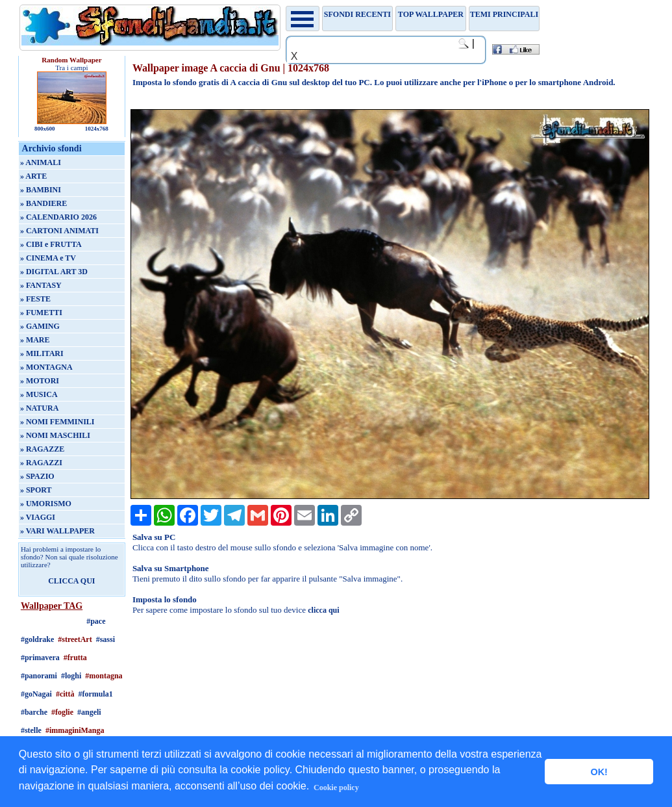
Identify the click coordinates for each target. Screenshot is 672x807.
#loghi (71, 676)
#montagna (104, 676)
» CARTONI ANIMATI (59, 231)
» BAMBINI (41, 190)
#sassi (106, 639)
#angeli (89, 712)
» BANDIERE (44, 203)
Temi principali (504, 14)
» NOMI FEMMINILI (57, 422)
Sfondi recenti (357, 14)
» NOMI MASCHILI (55, 435)
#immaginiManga (75, 730)
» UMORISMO (46, 504)
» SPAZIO (37, 476)
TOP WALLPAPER (431, 14)
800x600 (45, 129)
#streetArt (75, 639)
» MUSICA (39, 394)
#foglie (62, 712)
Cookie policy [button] (336, 788)
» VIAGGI (38, 517)
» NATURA (39, 408)
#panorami (39, 676)
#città (65, 694)
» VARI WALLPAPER (57, 531)
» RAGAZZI (41, 463)
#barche (34, 712)
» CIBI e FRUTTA (51, 244)
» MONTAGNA (46, 367)
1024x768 (97, 129)
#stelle (31, 730)
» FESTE (35, 299)
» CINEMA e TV (48, 258)
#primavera (40, 658)
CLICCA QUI (71, 581)
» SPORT (36, 490)
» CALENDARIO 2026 (58, 217)
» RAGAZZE (42, 449)
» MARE (35, 340)
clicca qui (323, 610)
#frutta (75, 658)
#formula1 (96, 694)
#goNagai (36, 694)
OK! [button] (599, 772)
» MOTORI (40, 381)
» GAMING (40, 326)
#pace (96, 621)
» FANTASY (41, 285)
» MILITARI (42, 353)
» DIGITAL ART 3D (54, 272)
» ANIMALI (41, 162)
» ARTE (33, 176)
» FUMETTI (41, 313)
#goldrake (37, 639)
